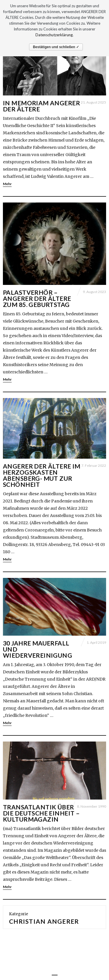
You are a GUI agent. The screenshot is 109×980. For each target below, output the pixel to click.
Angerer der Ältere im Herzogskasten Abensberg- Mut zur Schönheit (42, 475)
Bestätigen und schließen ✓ (56, 47)
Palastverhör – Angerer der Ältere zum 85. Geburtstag (37, 298)
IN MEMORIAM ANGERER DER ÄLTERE (41, 106)
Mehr (7, 184)
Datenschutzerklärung (54, 35)
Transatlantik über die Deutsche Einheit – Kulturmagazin (41, 813)
